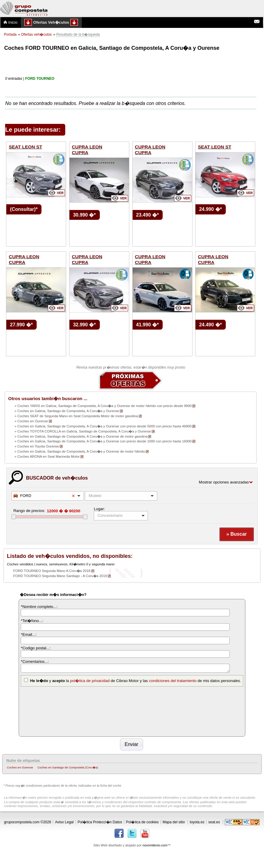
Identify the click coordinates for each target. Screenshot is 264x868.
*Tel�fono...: (32, 621)
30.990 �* (84, 215)
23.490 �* (148, 215)
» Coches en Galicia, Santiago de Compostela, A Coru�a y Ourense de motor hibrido (80, 451)
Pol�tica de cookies (142, 822)
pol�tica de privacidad (90, 681)
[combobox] (48, 496)
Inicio (10, 22)
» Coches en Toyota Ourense (37, 446)
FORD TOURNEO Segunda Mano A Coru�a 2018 (52, 571)
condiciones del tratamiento (173, 681)
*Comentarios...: (35, 661)
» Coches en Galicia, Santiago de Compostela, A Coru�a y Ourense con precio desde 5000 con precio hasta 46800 (103, 426)
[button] (237, 534)
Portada (10, 34)
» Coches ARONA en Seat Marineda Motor (47, 456)
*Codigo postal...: (36, 648)
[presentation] (45, 711)
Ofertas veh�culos (36, 34)
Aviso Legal (64, 822)
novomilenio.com (155, 845)
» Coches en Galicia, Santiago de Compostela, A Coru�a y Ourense (67, 411)
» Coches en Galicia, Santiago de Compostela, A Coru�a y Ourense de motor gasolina (81, 436)
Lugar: (99, 509)
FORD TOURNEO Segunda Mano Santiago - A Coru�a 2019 (60, 576)
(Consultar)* (24, 209)
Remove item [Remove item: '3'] (73, 496)
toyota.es (197, 822)
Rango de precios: (29, 511)
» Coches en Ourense (31, 421)
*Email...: (29, 635)
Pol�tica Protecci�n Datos (100, 822)
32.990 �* (84, 325)
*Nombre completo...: (39, 607)
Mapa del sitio (174, 822)
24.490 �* (210, 325)
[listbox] (121, 516)
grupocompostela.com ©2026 (28, 822)
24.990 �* (210, 209)
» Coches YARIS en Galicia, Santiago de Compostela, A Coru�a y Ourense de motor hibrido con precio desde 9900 (103, 406)
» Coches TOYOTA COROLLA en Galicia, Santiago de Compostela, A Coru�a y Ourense (83, 431)
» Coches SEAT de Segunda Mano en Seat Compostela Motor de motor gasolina (76, 416)
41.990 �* (148, 325)
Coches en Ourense (20, 767)
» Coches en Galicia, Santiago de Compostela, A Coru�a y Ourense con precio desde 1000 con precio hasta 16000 (103, 441)
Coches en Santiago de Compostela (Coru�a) (68, 767)
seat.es (214, 822)
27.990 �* (21, 325)
